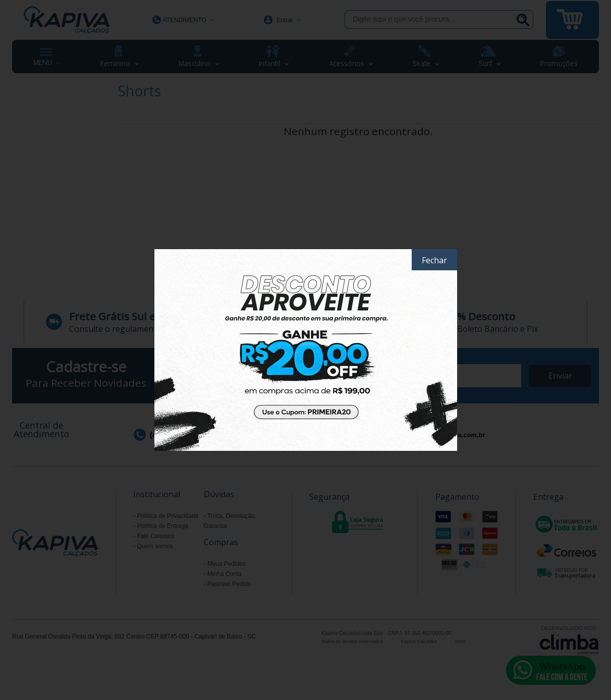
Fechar (434, 260)
